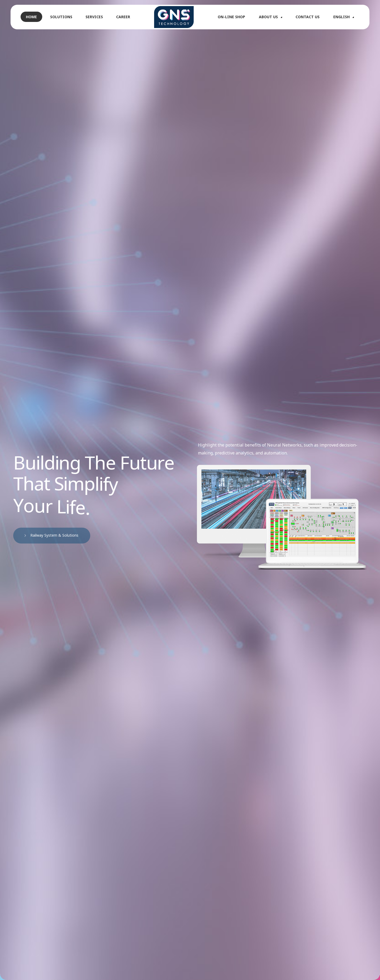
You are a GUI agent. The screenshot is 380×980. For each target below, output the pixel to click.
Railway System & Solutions (53, 535)
